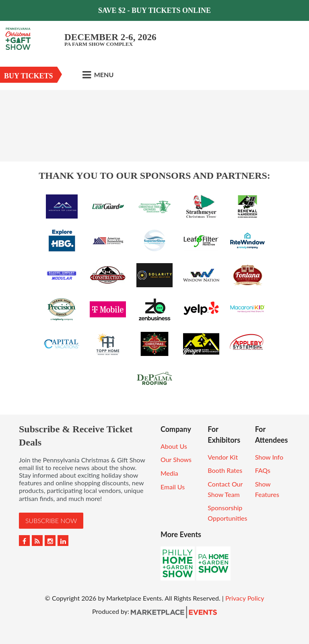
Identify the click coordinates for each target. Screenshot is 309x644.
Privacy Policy (245, 598)
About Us (174, 446)
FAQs (263, 470)
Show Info (269, 457)
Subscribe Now (51, 520)
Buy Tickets (29, 76)
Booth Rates (225, 470)
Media (169, 473)
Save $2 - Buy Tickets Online (154, 10)
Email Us (173, 487)
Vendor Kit (223, 457)
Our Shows (176, 459)
